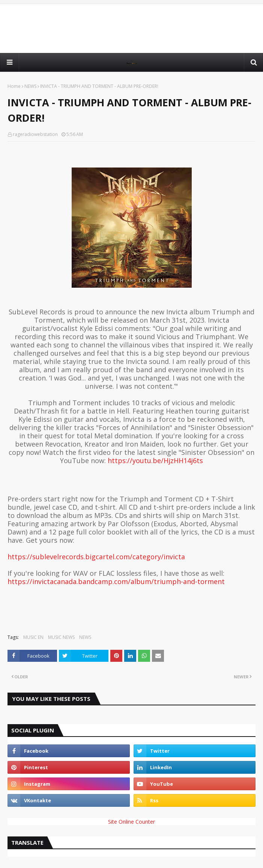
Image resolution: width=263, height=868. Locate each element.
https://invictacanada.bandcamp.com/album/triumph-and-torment (116, 581)
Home (14, 86)
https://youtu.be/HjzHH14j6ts (155, 460)
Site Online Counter (131, 822)
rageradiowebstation (35, 134)
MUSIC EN (33, 637)
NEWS (30, 86)
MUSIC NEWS (61, 637)
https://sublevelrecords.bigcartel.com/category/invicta (96, 557)
